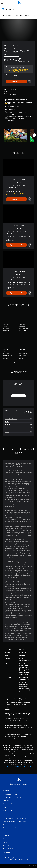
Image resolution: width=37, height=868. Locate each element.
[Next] (34, 135)
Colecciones (18, 15)
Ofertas (27, 15)
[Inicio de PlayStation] (19, 3)
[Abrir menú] (2, 3)
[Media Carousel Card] (15, 135)
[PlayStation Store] (9, 9)
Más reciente (7, 15)
